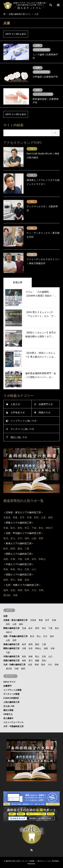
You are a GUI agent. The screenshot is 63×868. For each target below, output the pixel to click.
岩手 (47, 620)
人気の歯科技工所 (11, 702)
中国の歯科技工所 (11, 657)
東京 (57, 628)
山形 (14, 624)
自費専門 (7, 686)
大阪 (8, 652)
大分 (50, 665)
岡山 (37, 657)
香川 (31, 661)
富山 (39, 636)
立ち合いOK (9, 706)
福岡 (23, 669)
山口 (50, 657)
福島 (21, 624)
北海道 (33, 620)
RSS (32, 850)
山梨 (8, 640)
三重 (44, 644)
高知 (44, 661)
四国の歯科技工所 (11, 661)
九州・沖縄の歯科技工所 (14, 665)
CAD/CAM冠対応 (11, 698)
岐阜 (24, 644)
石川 (45, 636)
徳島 (24, 661)
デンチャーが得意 (11, 694)
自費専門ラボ (46, 404)
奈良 (31, 648)
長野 (14, 640)
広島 (44, 657)
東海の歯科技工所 (11, 644)
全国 (5, 616)
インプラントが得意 (12, 690)
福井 (52, 636)
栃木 (31, 628)
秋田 (8, 624)
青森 (41, 620)
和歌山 (38, 648)
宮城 (54, 620)
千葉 (50, 628)
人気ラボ (15, 404)
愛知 (37, 644)
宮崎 (56, 665)
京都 (52, 648)
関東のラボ (45, 413)
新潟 (32, 636)
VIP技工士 (8, 714)
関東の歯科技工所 (11, 628)
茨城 (24, 628)
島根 (31, 657)
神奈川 (9, 632)
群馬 (37, 628)
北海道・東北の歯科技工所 (15, 620)
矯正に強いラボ (19, 437)
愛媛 (37, 661)
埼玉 (44, 628)
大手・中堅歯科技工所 (13, 726)
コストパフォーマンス (13, 722)
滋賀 (46, 648)
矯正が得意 (8, 710)
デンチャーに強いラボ (22, 429)
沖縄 (16, 669)
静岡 (31, 644)
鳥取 (24, 657)
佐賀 (30, 665)
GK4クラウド (9, 682)
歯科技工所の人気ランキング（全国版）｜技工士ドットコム (28, 861)
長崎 (37, 665)
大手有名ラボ (18, 413)
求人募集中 (8, 718)
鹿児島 (9, 669)
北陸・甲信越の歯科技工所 (15, 636)
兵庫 (24, 648)
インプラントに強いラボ (24, 421)
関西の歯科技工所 (11, 648)
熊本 (43, 665)
